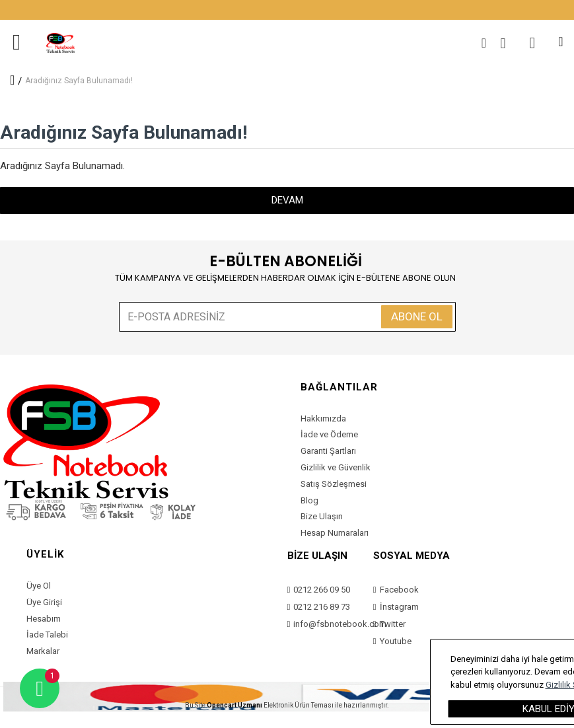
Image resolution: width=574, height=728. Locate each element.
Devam (287, 200)
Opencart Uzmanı (234, 705)
